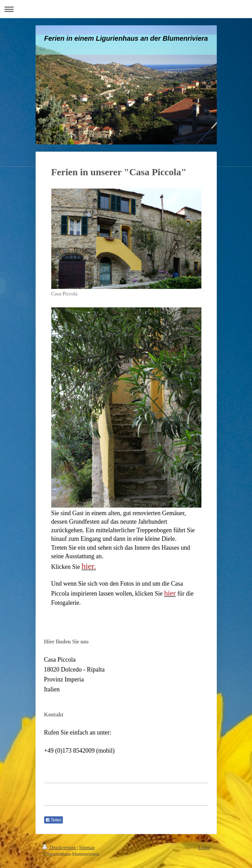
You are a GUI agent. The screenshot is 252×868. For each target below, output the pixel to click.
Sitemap (87, 848)
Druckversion (60, 848)
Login (204, 848)
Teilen (54, 820)
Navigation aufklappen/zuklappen (126, 9)
